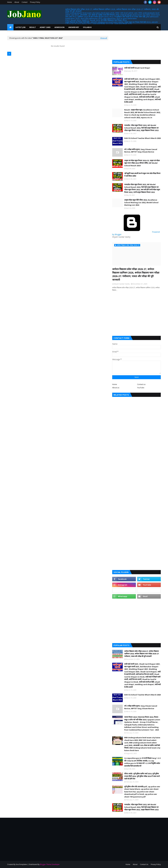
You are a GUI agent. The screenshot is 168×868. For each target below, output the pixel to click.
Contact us (141, 384)
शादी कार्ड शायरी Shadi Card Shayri (137, 68)
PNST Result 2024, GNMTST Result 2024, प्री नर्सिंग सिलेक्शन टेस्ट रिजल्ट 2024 (96, 20)
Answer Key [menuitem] (74, 27)
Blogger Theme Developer (50, 864)
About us (116, 388)
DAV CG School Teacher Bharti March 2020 (142, 138)
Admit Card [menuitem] (45, 27)
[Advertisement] (136, 314)
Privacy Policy (35, 2)
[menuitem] (10, 27)
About (17, 2)
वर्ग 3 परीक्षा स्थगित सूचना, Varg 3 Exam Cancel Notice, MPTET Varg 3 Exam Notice (141, 151)
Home (10, 2)
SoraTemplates (22, 864)
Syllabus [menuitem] (87, 27)
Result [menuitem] (33, 27)
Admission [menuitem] (59, 27)
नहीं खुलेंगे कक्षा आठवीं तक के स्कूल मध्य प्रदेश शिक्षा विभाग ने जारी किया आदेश (142, 175)
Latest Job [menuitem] (20, 27)
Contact (25, 2)
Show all (104, 38)
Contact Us (144, 864)
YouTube (141, 388)
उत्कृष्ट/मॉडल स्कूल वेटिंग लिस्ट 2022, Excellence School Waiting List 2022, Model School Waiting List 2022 (141, 202)
